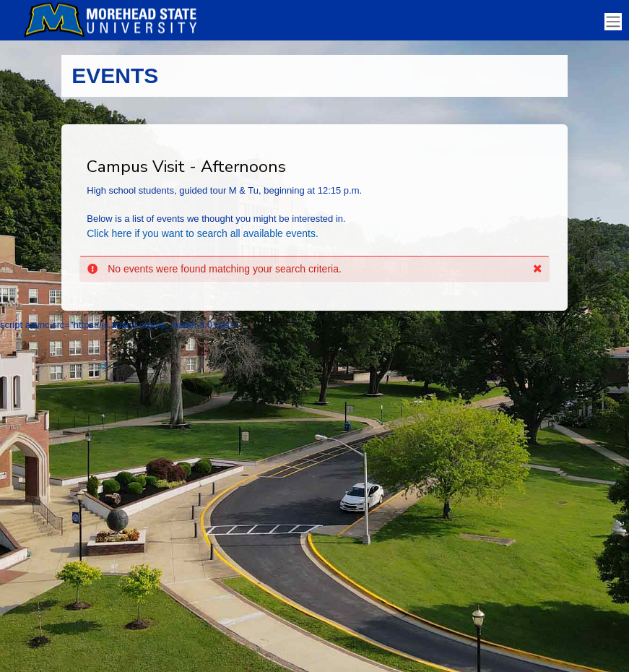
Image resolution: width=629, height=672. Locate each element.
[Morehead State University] (116, 20)
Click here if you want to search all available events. (203, 233)
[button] (538, 269)
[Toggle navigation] (613, 22)
